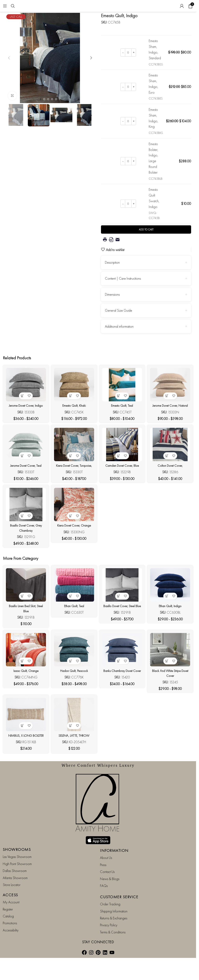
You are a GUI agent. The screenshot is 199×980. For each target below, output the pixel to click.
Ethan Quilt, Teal (73, 625)
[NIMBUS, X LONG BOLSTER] (25, 738)
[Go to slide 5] (56, 99)
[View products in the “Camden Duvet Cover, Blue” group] (119, 472)
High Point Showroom (17, 872)
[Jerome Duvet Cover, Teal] (25, 461)
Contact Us (107, 880)
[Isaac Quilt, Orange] (25, 672)
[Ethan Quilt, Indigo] (172, 606)
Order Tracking (110, 912)
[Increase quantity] (134, 53)
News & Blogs (110, 887)
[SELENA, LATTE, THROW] (74, 738)
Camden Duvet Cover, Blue (122, 481)
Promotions (10, 931)
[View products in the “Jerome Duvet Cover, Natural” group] (168, 405)
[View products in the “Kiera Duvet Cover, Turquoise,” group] (70, 472)
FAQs (104, 894)
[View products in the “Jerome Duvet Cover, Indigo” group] (21, 405)
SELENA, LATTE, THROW (73, 758)
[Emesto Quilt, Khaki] (74, 395)
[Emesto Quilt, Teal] (123, 395)
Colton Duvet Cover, (172, 481)
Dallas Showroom (15, 879)
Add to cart (146, 241)
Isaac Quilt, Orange (24, 692)
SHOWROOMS (17, 858)
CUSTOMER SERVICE (119, 905)
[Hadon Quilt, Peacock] (74, 672)
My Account (11, 910)
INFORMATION (114, 859)
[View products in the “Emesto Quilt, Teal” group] (119, 405)
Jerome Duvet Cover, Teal (25, 481)
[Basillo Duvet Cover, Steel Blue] (123, 606)
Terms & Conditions (113, 940)
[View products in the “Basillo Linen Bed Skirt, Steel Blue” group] (21, 616)
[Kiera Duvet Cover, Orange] (74, 528)
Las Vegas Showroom (17, 865)
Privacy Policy (109, 933)
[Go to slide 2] (44, 99)
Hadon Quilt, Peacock (73, 692)
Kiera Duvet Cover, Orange (74, 547)
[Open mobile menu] (5, 6)
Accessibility (11, 938)
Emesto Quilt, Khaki (73, 415)
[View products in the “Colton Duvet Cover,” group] (168, 472)
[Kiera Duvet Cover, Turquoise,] (74, 461)
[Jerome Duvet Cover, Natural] (172, 395)
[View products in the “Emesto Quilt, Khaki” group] (70, 405)
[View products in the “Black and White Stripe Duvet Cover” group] (168, 682)
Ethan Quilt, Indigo (172, 625)
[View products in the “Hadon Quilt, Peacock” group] (70, 682)
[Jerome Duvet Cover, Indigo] (25, 395)
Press (103, 873)
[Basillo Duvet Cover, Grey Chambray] (25, 528)
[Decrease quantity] (123, 53)
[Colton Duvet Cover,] (172, 461)
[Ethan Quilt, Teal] (74, 606)
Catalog (8, 924)
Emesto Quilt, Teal (122, 415)
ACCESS (10, 903)
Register (8, 917)
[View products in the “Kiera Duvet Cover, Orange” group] (70, 538)
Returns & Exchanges (114, 926)
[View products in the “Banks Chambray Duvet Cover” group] (119, 682)
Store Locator (12, 893)
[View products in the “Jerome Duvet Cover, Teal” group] (21, 472)
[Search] (13, 6)
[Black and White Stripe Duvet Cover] (172, 672)
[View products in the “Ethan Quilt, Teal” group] (70, 616)
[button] (9, 58)
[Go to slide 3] (48, 99)
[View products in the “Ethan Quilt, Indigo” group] (168, 616)
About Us (106, 866)
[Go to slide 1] (40, 99)
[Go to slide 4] (52, 99)
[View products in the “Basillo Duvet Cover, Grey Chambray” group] (21, 538)
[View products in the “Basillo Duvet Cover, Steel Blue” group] (119, 616)
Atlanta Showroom (15, 886)
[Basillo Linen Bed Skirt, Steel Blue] (25, 606)
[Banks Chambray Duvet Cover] (123, 672)
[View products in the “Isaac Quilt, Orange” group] (21, 682)
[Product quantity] (128, 53)
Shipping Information (114, 919)
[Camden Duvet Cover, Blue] (123, 461)
